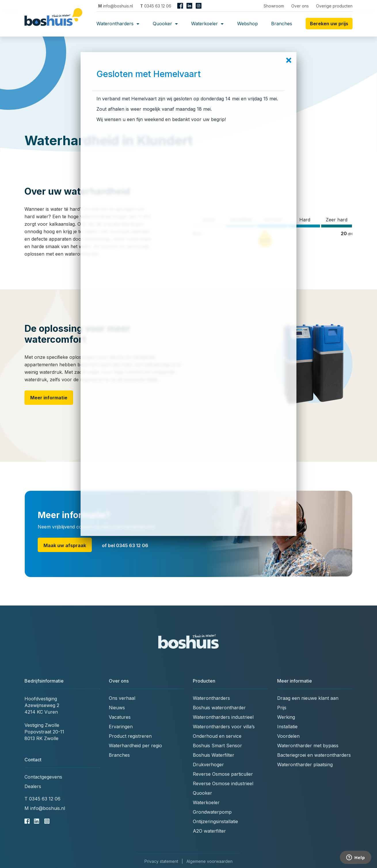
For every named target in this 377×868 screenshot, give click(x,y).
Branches (282, 24)
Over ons (300, 6)
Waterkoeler (207, 24)
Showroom (274, 6)
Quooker (165, 24)
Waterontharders (118, 24)
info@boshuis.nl (116, 6)
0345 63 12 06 (156, 6)
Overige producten (334, 6)
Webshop (247, 24)
